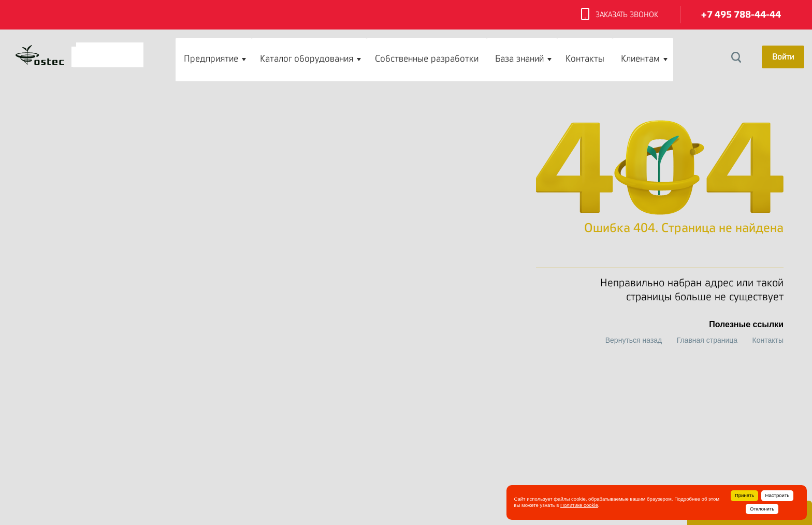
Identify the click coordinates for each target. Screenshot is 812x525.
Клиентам (640, 59)
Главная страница (707, 340)
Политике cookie (579, 505)
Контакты (585, 59)
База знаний (519, 59)
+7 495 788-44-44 (741, 15)
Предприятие (211, 59)
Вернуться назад (634, 340)
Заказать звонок (620, 15)
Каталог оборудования (307, 59)
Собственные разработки (427, 59)
